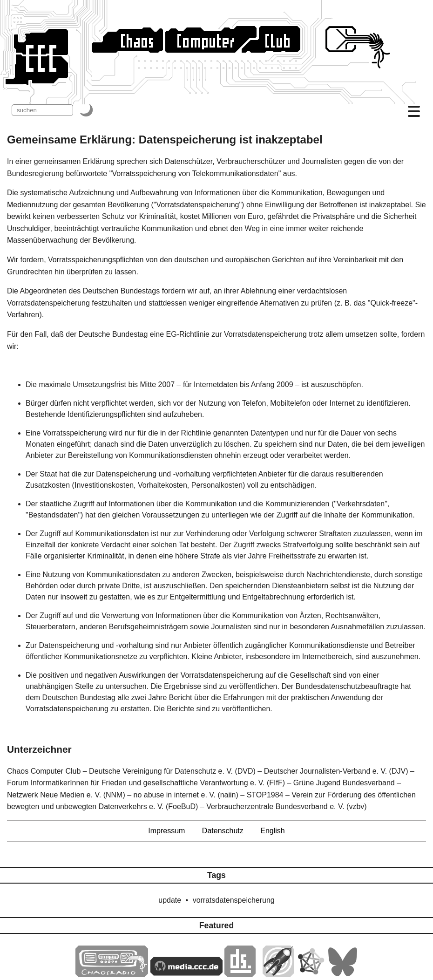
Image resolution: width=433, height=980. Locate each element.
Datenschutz (223, 831)
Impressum (166, 831)
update (170, 900)
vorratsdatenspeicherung (234, 900)
